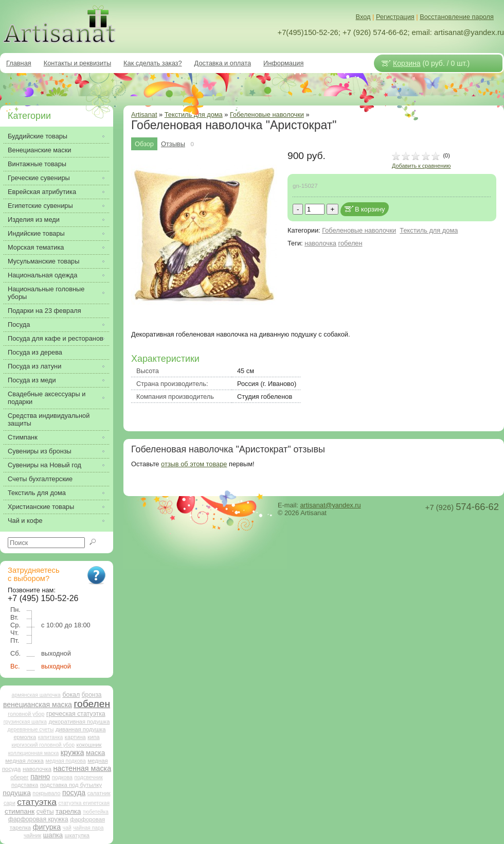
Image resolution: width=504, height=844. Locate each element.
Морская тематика (36, 247)
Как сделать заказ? (153, 63)
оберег (19, 777)
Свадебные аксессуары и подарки (47, 398)
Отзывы (173, 144)
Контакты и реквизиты (77, 63)
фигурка (47, 827)
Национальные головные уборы (46, 293)
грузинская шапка (25, 722)
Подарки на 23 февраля (44, 311)
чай (67, 828)
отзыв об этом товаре (194, 464)
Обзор (144, 144)
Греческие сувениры (39, 178)
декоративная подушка (79, 722)
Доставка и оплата (223, 63)
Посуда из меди (32, 380)
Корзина (407, 63)
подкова (62, 777)
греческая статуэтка (76, 714)
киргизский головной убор (43, 745)
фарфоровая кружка (38, 819)
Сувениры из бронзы (40, 451)
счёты (45, 812)
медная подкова (65, 761)
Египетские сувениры (40, 206)
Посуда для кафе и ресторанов (56, 338)
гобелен (350, 243)
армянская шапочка (36, 695)
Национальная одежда (42, 275)
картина (75, 737)
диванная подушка (81, 729)
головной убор (26, 714)
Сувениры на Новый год (44, 465)
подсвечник (89, 777)
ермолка (25, 737)
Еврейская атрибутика (42, 192)
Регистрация (395, 17)
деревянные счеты (30, 729)
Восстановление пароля (457, 17)
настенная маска (82, 768)
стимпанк (20, 811)
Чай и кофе (25, 521)
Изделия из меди (34, 219)
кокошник (89, 745)
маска (95, 753)
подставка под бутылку (71, 785)
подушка (16, 793)
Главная (19, 63)
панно (40, 777)
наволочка (320, 243)
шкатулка (77, 835)
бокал (71, 695)
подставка (25, 785)
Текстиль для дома (429, 230)
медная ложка (24, 761)
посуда (74, 793)
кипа (93, 737)
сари (10, 803)
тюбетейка (96, 812)
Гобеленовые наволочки (267, 115)
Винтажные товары (37, 164)
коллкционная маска (34, 753)
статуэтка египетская (84, 803)
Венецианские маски (39, 150)
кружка (73, 752)
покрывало (46, 793)
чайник (32, 835)
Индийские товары (36, 233)
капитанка (51, 737)
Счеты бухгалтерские (40, 479)
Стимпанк (23, 437)
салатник (99, 793)
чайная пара (88, 828)
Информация (283, 63)
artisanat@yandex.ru (330, 505)
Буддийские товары (38, 136)
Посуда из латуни (34, 366)
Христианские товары (41, 507)
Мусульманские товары (43, 261)
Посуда (19, 324)
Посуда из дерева (35, 352)
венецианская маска (38, 705)
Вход (363, 17)
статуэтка (37, 802)
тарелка (68, 811)
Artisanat (144, 115)
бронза (92, 695)
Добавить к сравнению (421, 166)
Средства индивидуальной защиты (49, 419)
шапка (53, 835)
